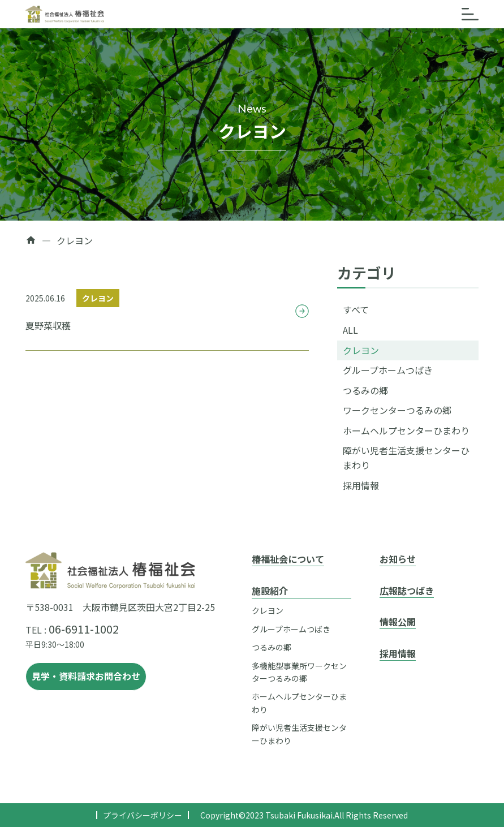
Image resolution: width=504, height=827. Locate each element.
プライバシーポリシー (143, 815)
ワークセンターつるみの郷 (397, 410)
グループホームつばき (388, 370)
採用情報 (361, 485)
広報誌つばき (407, 591)
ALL (350, 330)
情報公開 (398, 622)
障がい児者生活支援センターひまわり (406, 458)
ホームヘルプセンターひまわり (406, 430)
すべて (356, 309)
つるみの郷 (365, 390)
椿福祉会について (288, 559)
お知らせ (398, 559)
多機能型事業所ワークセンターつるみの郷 (299, 672)
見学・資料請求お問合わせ (86, 676)
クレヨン (361, 350)
